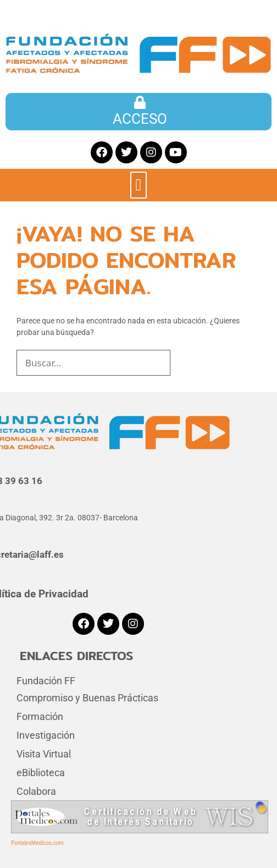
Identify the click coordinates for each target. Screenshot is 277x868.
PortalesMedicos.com (37, 843)
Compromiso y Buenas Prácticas (87, 698)
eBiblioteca (41, 773)
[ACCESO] (140, 102)
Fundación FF (46, 681)
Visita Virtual (44, 754)
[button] (138, 185)
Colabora (36, 791)
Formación (40, 716)
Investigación (46, 735)
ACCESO (140, 119)
